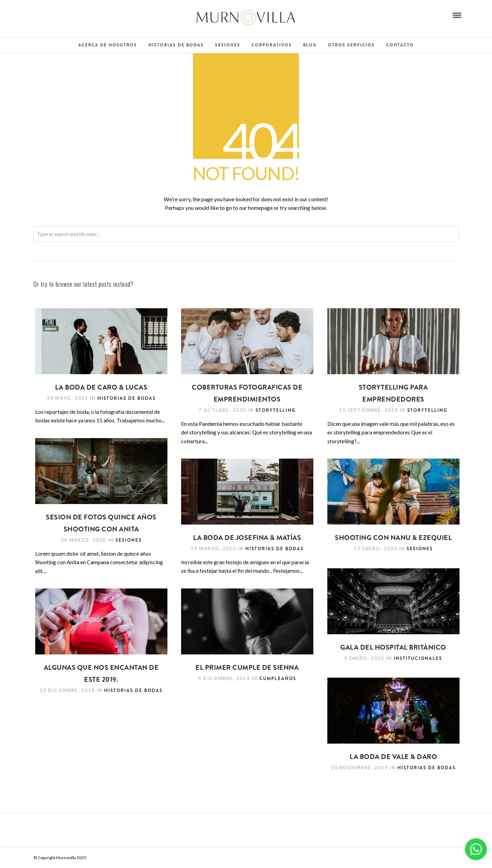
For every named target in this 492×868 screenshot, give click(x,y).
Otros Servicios (351, 45)
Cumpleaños (278, 679)
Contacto (400, 45)
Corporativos (272, 45)
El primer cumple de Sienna (247, 668)
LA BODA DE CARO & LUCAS (101, 387)
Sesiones (228, 45)
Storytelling (276, 410)
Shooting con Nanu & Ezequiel (393, 538)
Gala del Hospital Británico (394, 647)
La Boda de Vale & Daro (393, 757)
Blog (310, 45)
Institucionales (418, 658)
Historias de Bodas (176, 45)
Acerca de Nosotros (108, 45)
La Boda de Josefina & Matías (247, 538)
